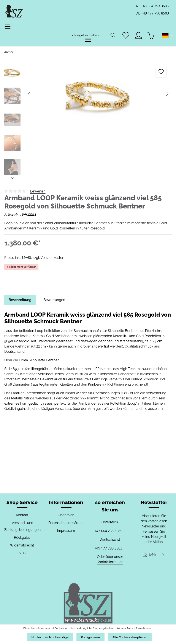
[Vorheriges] (29, 94)
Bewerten (38, 191)
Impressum (66, 531)
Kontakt (22, 515)
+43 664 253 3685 (108, 531)
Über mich (66, 515)
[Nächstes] (167, 94)
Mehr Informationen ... (138, 628)
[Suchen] (113, 36)
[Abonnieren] (163, 555)
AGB (22, 553)
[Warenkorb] (151, 36)
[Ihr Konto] (139, 36)
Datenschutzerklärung (66, 523)
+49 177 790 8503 (108, 548)
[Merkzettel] (126, 36)
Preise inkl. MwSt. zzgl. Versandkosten (34, 258)
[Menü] (8, 27)
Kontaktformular (110, 562)
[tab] (20, 300)
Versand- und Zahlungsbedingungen (22, 526)
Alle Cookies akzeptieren (132, 637)
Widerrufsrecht (22, 545)
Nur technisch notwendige (47, 637)
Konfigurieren (90, 637)
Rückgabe (22, 537)
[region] (88, 121)
